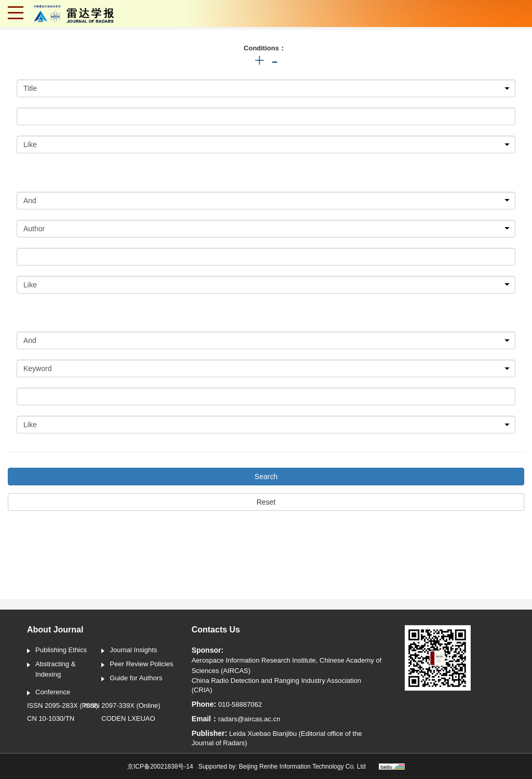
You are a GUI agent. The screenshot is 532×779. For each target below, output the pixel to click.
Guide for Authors (132, 679)
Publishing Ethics (57, 651)
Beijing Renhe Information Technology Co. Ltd (302, 767)
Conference (49, 693)
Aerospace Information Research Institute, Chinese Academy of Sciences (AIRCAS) (287, 665)
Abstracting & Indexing (51, 669)
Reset (266, 502)
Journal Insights (129, 651)
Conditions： (265, 48)
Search (266, 477)
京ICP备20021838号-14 (160, 767)
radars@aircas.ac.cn (249, 719)
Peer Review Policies (137, 665)
